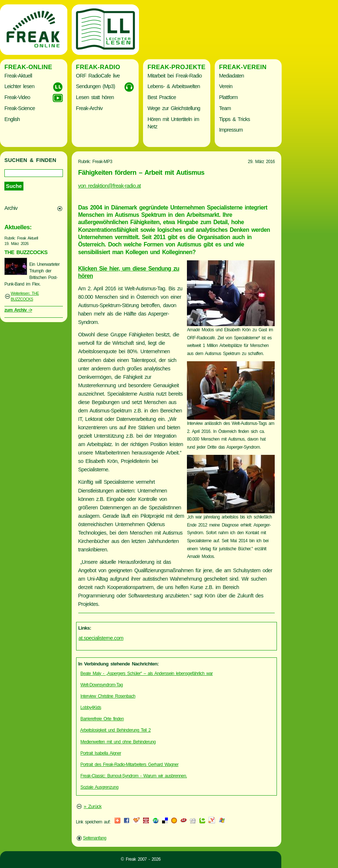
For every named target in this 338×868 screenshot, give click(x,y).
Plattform (228, 97)
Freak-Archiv (89, 108)
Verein (226, 86)
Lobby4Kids (91, 707)
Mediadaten (232, 76)
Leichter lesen (19, 86)
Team (225, 108)
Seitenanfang (95, 838)
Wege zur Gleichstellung (174, 108)
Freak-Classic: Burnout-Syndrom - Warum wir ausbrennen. (134, 776)
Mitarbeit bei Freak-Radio (174, 76)
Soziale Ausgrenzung (99, 787)
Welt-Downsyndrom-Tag (102, 685)
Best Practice (162, 97)
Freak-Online (28, 67)
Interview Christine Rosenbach (108, 696)
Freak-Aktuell (18, 76)
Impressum (231, 130)
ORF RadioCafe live (98, 76)
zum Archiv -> (18, 310)
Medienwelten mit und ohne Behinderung (118, 742)
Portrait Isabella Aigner (101, 753)
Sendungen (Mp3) (96, 86)
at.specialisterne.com (101, 638)
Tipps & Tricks (235, 119)
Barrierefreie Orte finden (102, 719)
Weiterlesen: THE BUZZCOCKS (25, 296)
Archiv (11, 208)
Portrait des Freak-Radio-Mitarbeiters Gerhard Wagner (129, 765)
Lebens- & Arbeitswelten (174, 86)
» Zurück (93, 806)
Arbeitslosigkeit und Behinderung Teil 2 (115, 730)
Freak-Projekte (176, 67)
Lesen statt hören (95, 97)
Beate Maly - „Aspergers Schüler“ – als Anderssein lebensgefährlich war (147, 673)
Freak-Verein (243, 67)
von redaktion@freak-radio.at (110, 186)
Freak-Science (20, 108)
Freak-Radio (98, 67)
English (12, 119)
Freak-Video (17, 97)
